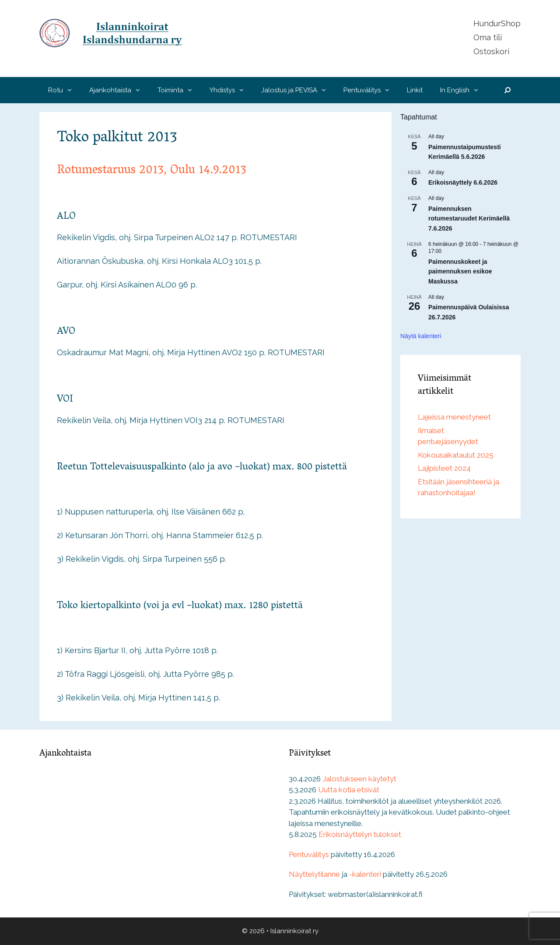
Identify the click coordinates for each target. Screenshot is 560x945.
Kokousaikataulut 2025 (456, 455)
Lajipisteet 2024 (444, 468)
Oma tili (488, 37)
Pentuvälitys (371, 90)
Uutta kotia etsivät (349, 790)
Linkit (415, 90)
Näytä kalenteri (421, 336)
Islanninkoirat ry (294, 931)
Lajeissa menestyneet (454, 417)
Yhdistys (231, 90)
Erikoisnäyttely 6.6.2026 (463, 182)
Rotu (64, 90)
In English (464, 90)
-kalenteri (365, 874)
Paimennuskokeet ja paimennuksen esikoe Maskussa (460, 271)
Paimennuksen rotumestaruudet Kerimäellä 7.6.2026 (469, 219)
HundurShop (497, 23)
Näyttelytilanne (314, 874)
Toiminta (179, 90)
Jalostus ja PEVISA (298, 90)
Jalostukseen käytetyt (359, 779)
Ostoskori (491, 51)
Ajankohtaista (119, 90)
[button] (72, 90)
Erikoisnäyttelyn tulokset (360, 834)
